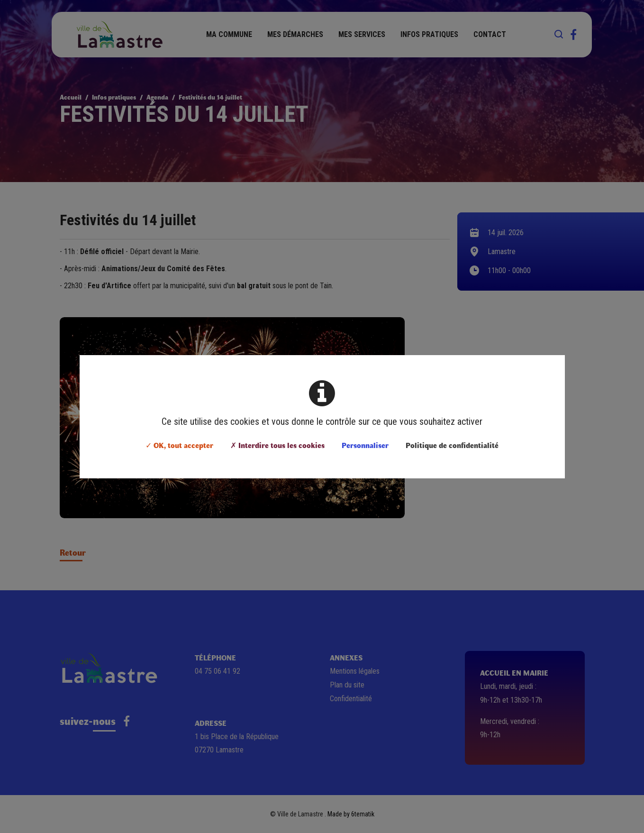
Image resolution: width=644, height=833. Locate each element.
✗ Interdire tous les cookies (277, 445)
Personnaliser (365, 445)
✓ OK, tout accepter (179, 445)
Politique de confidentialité (452, 445)
